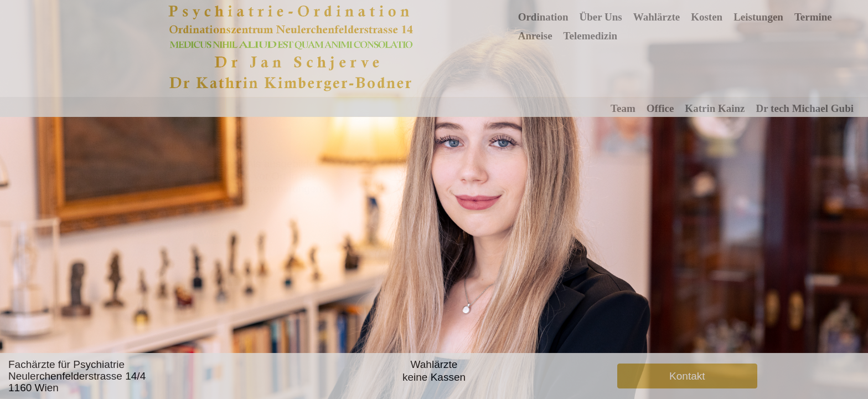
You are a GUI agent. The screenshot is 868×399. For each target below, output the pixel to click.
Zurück (145, 234)
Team (623, 108)
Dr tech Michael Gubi (805, 108)
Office (660, 108)
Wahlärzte (657, 17)
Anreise (535, 36)
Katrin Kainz (715, 108)
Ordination (543, 17)
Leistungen (758, 17)
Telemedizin (590, 36)
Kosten (707, 17)
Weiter (217, 234)
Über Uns (600, 17)
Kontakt (687, 376)
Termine (813, 17)
